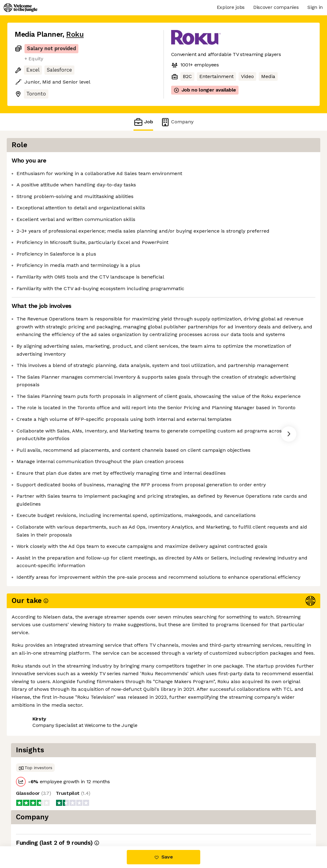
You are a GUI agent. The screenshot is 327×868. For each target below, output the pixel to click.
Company (177, 122)
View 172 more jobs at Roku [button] (91, 820)
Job (143, 122)
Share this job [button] (32, 820)
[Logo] (21, 8)
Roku (75, 34)
